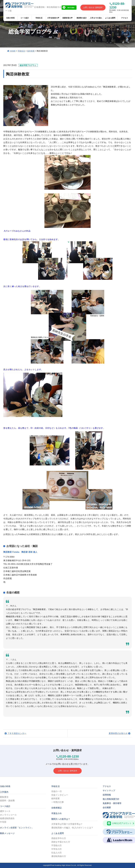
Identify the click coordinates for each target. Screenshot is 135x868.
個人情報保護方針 (111, 799)
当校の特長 (10, 18)
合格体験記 (57, 808)
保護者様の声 (67, 18)
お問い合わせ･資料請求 (93, 7)
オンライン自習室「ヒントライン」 (17, 828)
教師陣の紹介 (82, 18)
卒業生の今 (57, 813)
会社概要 (107, 807)
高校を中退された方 (61, 842)
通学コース (5, 811)
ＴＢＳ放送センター (17, 733)
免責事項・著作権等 (112, 803)
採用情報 (107, 795)
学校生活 (39, 18)
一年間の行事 (58, 802)
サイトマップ (109, 791)
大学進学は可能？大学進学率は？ (67, 824)
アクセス (125, 18)
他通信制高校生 (7, 818)
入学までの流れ (96, 18)
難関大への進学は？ (61, 819)
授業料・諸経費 (7, 801)
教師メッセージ (7, 833)
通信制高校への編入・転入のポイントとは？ (72, 828)
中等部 (3, 822)
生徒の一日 (57, 791)
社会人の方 (57, 853)
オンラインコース (8, 815)
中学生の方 (57, 849)
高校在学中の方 (59, 838)
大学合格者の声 (53, 18)
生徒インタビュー (60, 795)
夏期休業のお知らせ (118, 733)
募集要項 (4, 797)
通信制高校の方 (59, 856)
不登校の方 (57, 845)
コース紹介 (25, 18)
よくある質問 (110, 18)
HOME (13, 51)
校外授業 (31, 51)
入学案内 (4, 792)
